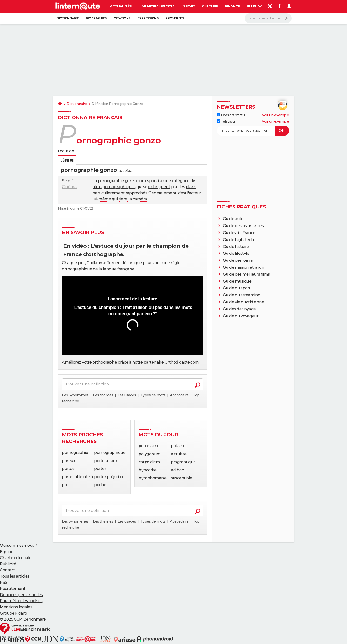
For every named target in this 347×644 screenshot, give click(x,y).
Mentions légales (16, 607)
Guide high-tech (238, 240)
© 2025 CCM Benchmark (23, 619)
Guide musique (237, 281)
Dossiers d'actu (231, 115)
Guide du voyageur (241, 316)
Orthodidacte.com (182, 362)
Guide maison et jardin (244, 267)
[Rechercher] (268, 18)
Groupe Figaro (13, 613)
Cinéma (69, 187)
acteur (195, 193)
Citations (122, 18)
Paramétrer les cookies (21, 601)
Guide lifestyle (236, 253)
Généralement (162, 193)
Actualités (121, 6)
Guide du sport (237, 288)
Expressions (148, 18)
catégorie (181, 181)
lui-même (102, 199)
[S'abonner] (253, 131)
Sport (189, 6)
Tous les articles (15, 576)
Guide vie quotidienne (244, 302)
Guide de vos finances (243, 226)
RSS (4, 582)
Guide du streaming (242, 295)
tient (123, 199)
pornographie (111, 181)
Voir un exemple (276, 115)
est (184, 193)
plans (191, 187)
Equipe (7, 552)
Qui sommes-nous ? (19, 545)
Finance (233, 6)
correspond (148, 181)
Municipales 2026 (158, 6)
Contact (8, 570)
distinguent (159, 187)
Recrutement (13, 589)
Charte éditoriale (16, 558)
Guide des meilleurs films (246, 274)
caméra (140, 199)
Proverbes (175, 18)
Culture (210, 6)
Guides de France (239, 233)
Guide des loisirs (238, 260)
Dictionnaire (68, 18)
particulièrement (109, 193)
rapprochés (136, 193)
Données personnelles (21, 595)
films (97, 187)
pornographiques (119, 187)
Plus (254, 6)
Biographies (96, 18)
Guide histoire (236, 247)
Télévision (227, 121)
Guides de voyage (239, 309)
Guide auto (233, 219)
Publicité (8, 564)
